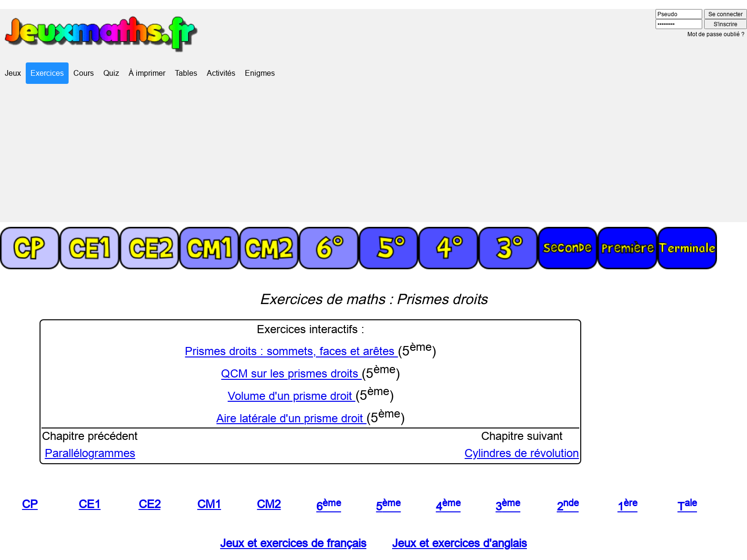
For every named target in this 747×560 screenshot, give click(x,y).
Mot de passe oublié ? (716, 34)
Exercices (47, 73)
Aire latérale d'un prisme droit (291, 419)
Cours (84, 73)
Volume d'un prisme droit (292, 396)
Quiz (111, 73)
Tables (186, 73)
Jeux (13, 73)
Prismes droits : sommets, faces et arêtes (291, 352)
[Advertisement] (373, 155)
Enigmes (260, 73)
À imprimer (147, 73)
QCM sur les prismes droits (291, 374)
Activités (221, 73)
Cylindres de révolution (522, 453)
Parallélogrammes (90, 453)
